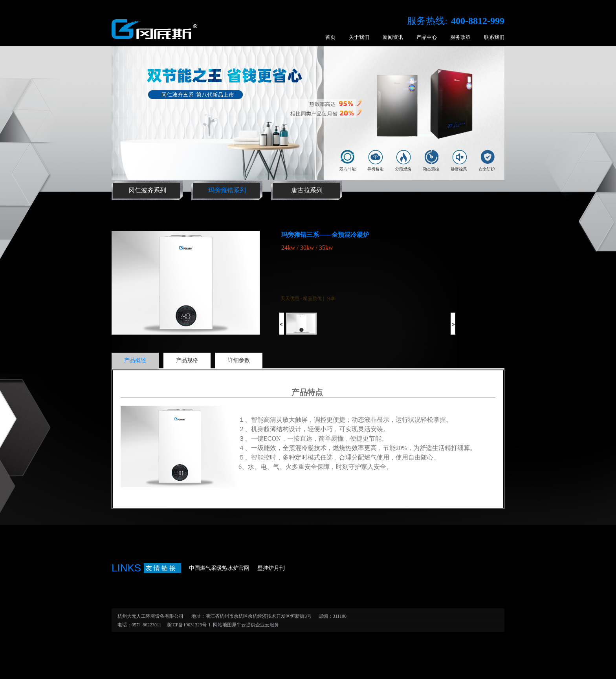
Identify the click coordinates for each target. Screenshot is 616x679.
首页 (330, 37)
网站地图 (221, 625)
